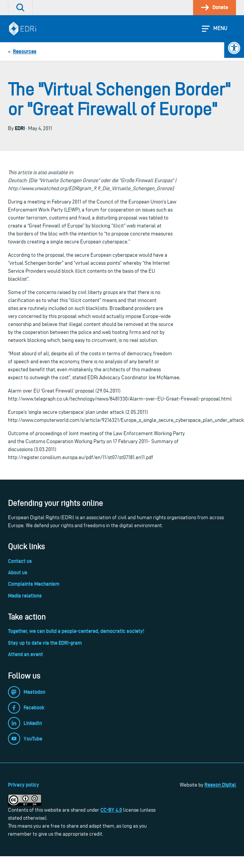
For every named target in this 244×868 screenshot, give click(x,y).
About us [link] (18, 572)
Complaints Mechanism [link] (34, 584)
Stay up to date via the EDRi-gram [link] (45, 643)
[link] (234, 48)
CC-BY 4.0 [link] (111, 810)
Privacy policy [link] (24, 785)
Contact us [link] (20, 561)
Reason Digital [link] (220, 785)
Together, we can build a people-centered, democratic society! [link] (76, 631)
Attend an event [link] (25, 654)
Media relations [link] (25, 596)
